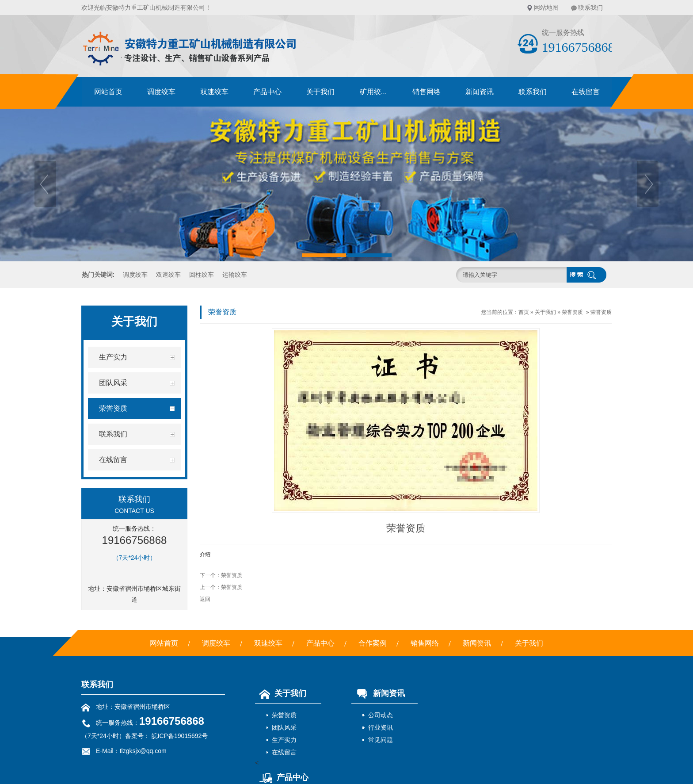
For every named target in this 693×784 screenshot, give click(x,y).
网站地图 (546, 8)
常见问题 (381, 740)
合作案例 (373, 643)
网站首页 (108, 92)
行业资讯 (381, 727)
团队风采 (284, 727)
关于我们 (320, 92)
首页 (524, 312)
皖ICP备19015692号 (179, 736)
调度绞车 (161, 92)
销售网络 (426, 92)
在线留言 (586, 92)
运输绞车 (235, 275)
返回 (205, 599)
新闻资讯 (480, 92)
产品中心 (267, 92)
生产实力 (284, 740)
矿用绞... (373, 92)
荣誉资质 (572, 312)
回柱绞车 (202, 275)
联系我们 (590, 8)
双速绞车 (214, 92)
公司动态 (381, 715)
